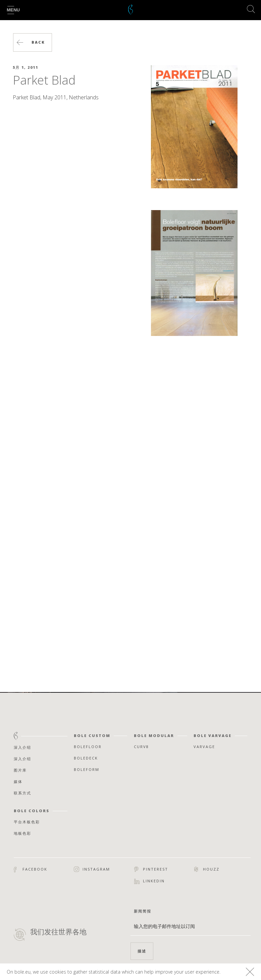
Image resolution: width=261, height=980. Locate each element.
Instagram (92, 869)
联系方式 (22, 793)
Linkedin (149, 881)
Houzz (207, 869)
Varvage (204, 747)
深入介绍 (22, 747)
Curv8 (141, 747)
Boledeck (86, 758)
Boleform (87, 769)
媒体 (18, 781)
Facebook (31, 869)
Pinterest (151, 869)
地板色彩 (22, 833)
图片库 (20, 770)
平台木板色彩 (27, 822)
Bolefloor (88, 747)
